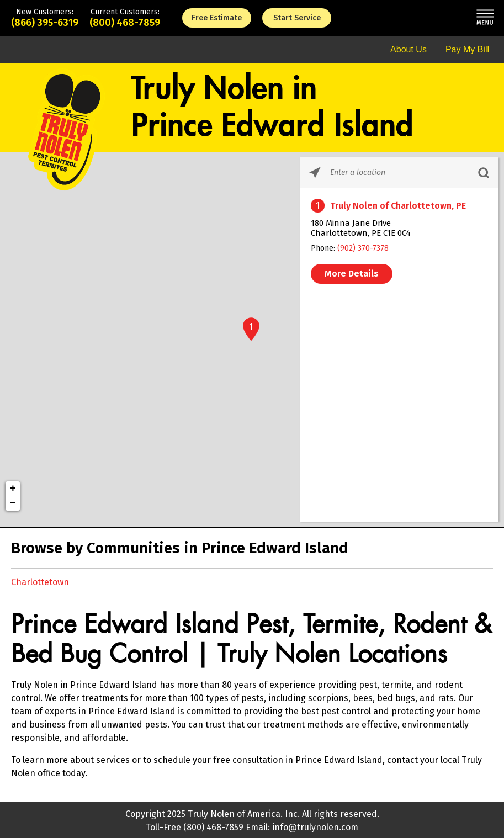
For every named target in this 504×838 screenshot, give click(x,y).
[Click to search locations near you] (315, 173)
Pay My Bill (467, 49)
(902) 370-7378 (363, 248)
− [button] (13, 503)
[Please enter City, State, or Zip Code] (399, 173)
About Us (408, 49)
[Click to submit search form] (483, 173)
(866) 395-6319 (45, 23)
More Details (352, 274)
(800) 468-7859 (125, 23)
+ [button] (13, 489)
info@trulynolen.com (315, 827)
